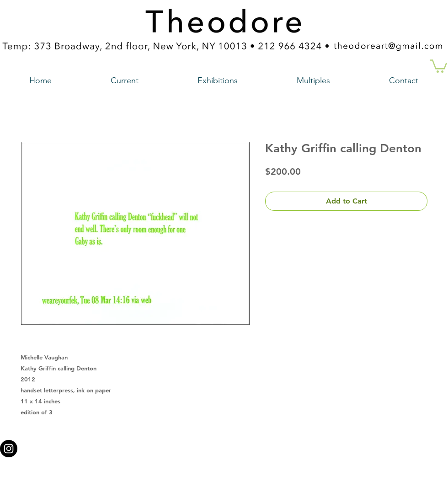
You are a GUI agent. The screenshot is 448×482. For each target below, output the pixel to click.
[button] (438, 65)
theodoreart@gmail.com (185, 446)
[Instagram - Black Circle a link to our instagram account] (9, 449)
